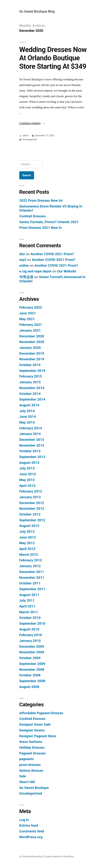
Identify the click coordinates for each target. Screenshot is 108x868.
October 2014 (30, 394)
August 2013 (29, 463)
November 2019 (32, 359)
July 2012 (27, 532)
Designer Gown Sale (35, 724)
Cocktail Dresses (32, 216)
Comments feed (32, 831)
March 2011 (29, 612)
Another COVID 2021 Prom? (52, 254)
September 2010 (32, 623)
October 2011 (30, 583)
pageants (27, 759)
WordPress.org (31, 837)
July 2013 (27, 468)
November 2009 (32, 652)
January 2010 (30, 641)
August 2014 (29, 405)
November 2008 (32, 670)
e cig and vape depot (35, 271)
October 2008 (30, 675)
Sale (23, 776)
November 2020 (32, 342)
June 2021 (28, 313)
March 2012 (29, 555)
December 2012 (32, 503)
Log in (24, 820)
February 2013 (31, 491)
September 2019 (32, 371)
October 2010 (30, 618)
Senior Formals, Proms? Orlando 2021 (49, 222)
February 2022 (31, 307)
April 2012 (27, 549)
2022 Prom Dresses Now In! (41, 200)
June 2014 (28, 417)
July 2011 (27, 600)
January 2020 (30, 348)
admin (26, 136)
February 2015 (31, 376)
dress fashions (31, 742)
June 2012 (28, 537)
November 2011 (32, 578)
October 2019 (30, 365)
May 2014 (27, 422)
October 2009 (30, 658)
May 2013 (27, 480)
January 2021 (30, 330)
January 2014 (30, 434)
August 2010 (29, 629)
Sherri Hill (27, 782)
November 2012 (32, 508)
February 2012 (31, 560)
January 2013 (30, 497)
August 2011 (29, 595)
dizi (22, 254)
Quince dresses (31, 770)
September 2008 (32, 681)
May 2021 (27, 319)
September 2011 (32, 589)
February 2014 (31, 428)
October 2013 (30, 451)
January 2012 (30, 566)
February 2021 (31, 325)
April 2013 (27, 486)
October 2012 (30, 514)
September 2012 (32, 520)
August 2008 (29, 687)
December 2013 (32, 440)
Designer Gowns (32, 730)
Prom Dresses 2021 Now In (40, 228)
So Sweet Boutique (34, 788)
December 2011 (32, 572)
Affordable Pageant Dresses (41, 713)
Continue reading (32, 123)
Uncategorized (30, 139)
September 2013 (32, 457)
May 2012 (27, 543)
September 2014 (32, 399)
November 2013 (32, 445)
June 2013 (28, 474)
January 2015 (30, 382)
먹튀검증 (26, 277)
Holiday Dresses (32, 747)
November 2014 (32, 388)
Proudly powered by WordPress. (59, 856)
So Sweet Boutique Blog (37, 11)
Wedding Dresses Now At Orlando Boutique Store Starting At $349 (53, 58)
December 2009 (32, 646)
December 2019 (32, 353)
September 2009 (32, 664)
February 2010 (31, 635)
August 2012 (29, 526)
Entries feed (29, 825)
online (24, 265)
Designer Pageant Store (38, 736)
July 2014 (27, 411)
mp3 (23, 260)
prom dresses (30, 765)
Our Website (67, 271)
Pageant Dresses (32, 753)
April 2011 (27, 606)
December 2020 (32, 336)
